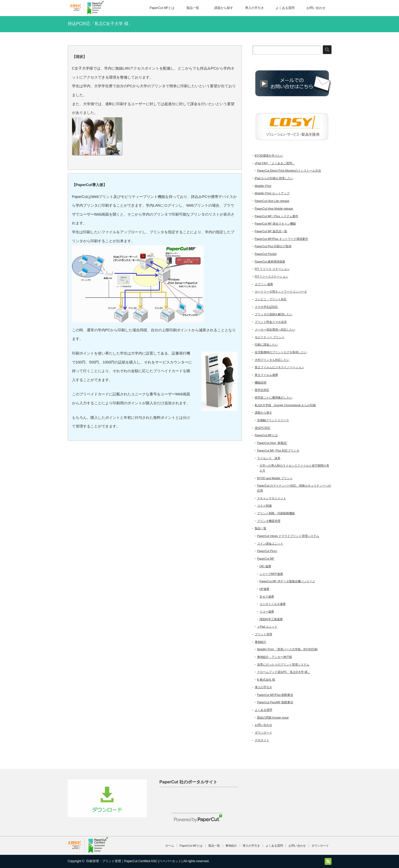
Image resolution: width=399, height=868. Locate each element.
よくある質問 (285, 8)
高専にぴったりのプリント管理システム (283, 665)
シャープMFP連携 (271, 574)
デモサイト (262, 740)
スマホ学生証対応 (266, 307)
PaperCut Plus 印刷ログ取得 (273, 246)
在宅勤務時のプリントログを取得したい (281, 352)
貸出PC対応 (263, 428)
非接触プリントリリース (273, 420)
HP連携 (264, 589)
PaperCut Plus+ (267, 551)
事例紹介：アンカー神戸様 (275, 657)
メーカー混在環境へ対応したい (275, 329)
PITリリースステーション (271, 277)
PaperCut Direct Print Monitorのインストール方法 (289, 171)
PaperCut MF (266, 559)
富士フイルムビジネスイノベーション (279, 367)
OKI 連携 (265, 566)
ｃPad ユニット (267, 627)
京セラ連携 (267, 597)
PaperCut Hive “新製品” (272, 443)
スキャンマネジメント (272, 498)
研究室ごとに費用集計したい (274, 397)
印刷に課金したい (266, 345)
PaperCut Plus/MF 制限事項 (275, 702)
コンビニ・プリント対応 (271, 299)
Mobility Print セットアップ (272, 193)
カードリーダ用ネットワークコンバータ (281, 292)
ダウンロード (263, 733)
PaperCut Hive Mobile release (274, 208)
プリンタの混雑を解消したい (274, 314)
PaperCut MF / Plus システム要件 (277, 216)
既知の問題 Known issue (273, 717)
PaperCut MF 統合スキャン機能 (275, 224)
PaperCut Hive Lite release (272, 201)
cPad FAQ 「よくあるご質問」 (275, 163)
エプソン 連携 (264, 284)
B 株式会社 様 (266, 680)
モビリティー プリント (270, 337)
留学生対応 (262, 390)
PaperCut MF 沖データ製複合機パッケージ (287, 581)
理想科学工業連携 (271, 619)
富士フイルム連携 (266, 375)
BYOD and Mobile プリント (275, 478)
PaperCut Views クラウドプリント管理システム (288, 536)
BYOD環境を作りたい (269, 156)
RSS (328, 861)
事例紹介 (261, 642)
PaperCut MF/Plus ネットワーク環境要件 (282, 239)
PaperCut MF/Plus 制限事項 (275, 695)
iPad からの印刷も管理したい (274, 178)
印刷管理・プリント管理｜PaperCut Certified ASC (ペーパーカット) (134, 861)
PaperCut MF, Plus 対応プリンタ (278, 450)
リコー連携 (267, 612)
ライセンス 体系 (269, 458)
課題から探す (224, 8)
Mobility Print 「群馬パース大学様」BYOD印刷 (287, 649)
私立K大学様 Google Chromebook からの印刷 (285, 405)
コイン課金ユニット (270, 544)
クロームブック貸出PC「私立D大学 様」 (284, 672)
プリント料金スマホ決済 (271, 322)
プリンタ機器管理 (269, 521)
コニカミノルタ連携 (273, 604)
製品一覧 (193, 8)
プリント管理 (263, 634)
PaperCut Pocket (266, 254)
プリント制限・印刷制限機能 (276, 513)
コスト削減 (264, 506)
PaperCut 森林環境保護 (270, 261)
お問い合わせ (316, 8)
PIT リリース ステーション (272, 269)
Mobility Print (263, 186)
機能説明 (261, 382)
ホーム (170, 846)
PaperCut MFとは (162, 8)
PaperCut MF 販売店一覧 (271, 231)
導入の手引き (254, 8)
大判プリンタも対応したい (272, 360)
